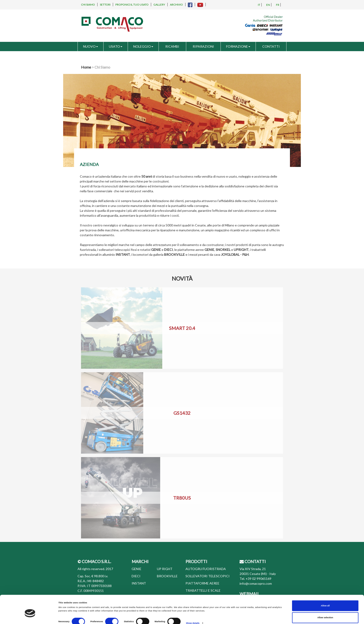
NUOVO (91, 46)
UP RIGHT (165, 569)
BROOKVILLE (167, 576)
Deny (325, 613)
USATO (116, 46)
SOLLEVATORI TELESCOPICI (208, 576)
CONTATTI (271, 46)
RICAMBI (172, 46)
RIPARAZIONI (203, 46)
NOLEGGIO (143, 46)
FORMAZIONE (238, 46)
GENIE (136, 569)
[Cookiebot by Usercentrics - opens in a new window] (30, 616)
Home (86, 67)
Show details (193, 606)
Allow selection (325, 601)
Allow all (325, 589)
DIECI (136, 576)
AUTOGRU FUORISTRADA (206, 569)
